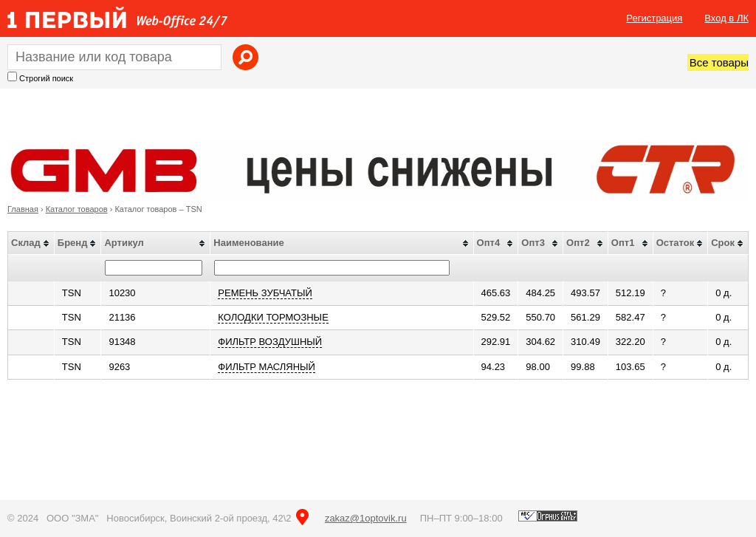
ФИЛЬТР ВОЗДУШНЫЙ (270, 342)
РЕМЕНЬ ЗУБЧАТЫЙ (265, 293)
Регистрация (654, 18)
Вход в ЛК (726, 18)
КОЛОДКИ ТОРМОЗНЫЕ (273, 317)
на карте (302, 517)
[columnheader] (31, 243)
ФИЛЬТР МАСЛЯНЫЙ (267, 367)
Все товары (719, 62)
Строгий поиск (46, 78)
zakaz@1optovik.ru (366, 518)
